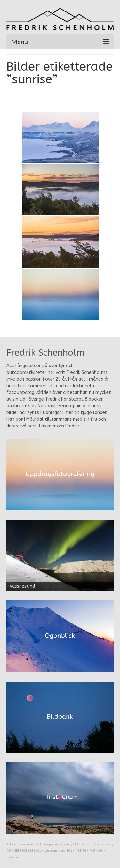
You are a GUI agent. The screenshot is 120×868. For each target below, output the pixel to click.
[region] (60, 555)
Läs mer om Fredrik (59, 426)
